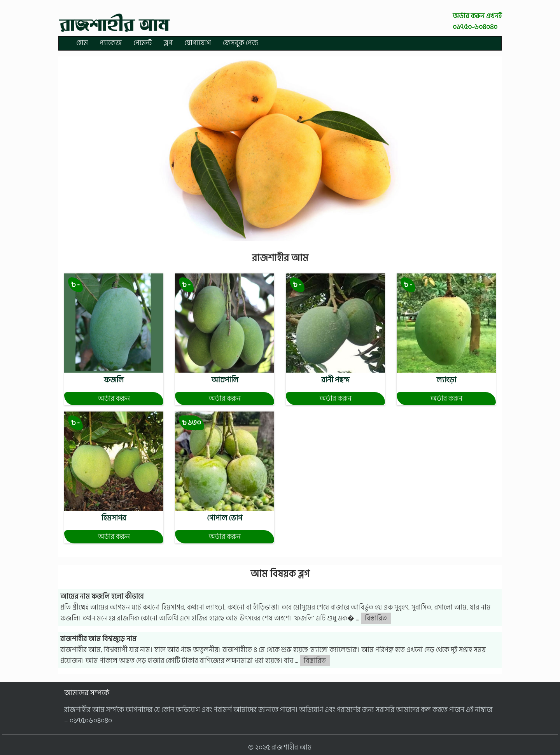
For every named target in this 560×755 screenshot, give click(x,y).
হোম (82, 43)
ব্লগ (168, 43)
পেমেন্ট (143, 43)
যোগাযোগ (198, 43)
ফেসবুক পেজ (241, 43)
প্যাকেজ (111, 43)
